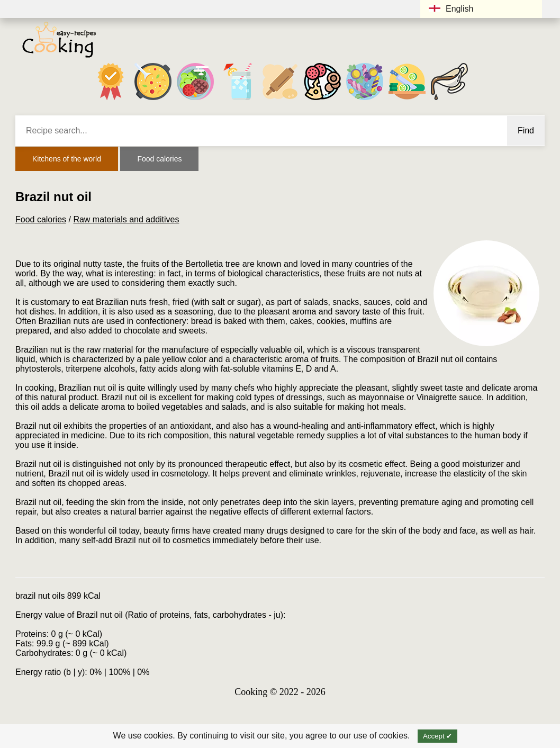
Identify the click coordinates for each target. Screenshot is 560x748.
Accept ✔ (437, 736)
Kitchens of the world (67, 159)
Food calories (159, 159)
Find (526, 130)
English (451, 9)
